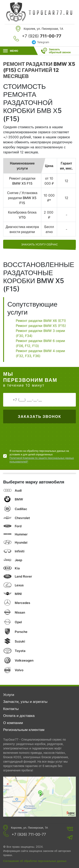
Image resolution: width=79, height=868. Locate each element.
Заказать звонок (39, 417)
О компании (13, 723)
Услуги (9, 695)
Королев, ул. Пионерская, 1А (29, 828)
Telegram (43, 42)
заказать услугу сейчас (40, 244)
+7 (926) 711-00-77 (29, 834)
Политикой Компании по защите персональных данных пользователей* (42, 460)
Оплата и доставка (19, 716)
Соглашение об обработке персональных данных (35, 861)
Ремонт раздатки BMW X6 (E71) (41, 321)
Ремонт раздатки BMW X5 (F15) (41, 326)
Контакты (11, 709)
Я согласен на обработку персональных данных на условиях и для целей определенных (43, 456)
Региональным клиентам (24, 730)
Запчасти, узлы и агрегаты (25, 702)
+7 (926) (42, 36)
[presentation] (35, 438)
